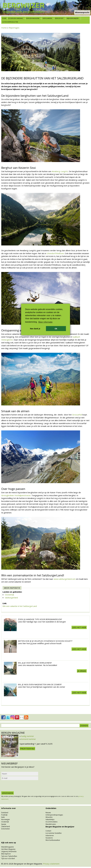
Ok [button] (56, 329)
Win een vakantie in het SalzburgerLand (20, 606)
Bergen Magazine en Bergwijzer (60, 827)
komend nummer (29, 739)
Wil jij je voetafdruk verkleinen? (35, 663)
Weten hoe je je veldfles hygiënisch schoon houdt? (45, 641)
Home (4, 18)
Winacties (49, 817)
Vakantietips (50, 819)
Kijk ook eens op (9, 843)
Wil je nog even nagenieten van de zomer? (40, 684)
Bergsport (59, 18)
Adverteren (50, 836)
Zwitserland (6, 826)
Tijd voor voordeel (8, 858)
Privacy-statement (51, 864)
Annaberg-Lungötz (60, 171)
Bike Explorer (6, 854)
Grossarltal (77, 415)
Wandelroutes (51, 824)
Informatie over (9, 808)
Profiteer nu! (27, 749)
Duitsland (5, 813)
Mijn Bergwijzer (73, 18)
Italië (3, 817)
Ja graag (82, 671)
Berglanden (47, 18)
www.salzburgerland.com (65, 579)
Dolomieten (6, 829)
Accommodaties (51, 822)
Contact (48, 831)
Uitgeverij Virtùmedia (9, 851)
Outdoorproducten (10, 22)
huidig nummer (28, 736)
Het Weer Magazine (8, 849)
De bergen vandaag (16, 18)
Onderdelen (51, 808)
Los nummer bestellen (54, 833)
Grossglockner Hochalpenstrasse (16, 495)
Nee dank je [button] (35, 329)
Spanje (4, 824)
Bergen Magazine (33, 18)
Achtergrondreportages (54, 815)
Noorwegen (6, 819)
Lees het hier (79, 627)
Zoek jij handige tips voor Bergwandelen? (40, 619)
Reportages (14, 28)
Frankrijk (4, 815)
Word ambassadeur (53, 840)
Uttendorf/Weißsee (55, 253)
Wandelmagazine (8, 847)
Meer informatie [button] (45, 322)
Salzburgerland (11, 598)
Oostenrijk (9, 595)
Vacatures (49, 838)
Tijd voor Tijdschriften (9, 856)
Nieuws (48, 813)
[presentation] (21, 786)
